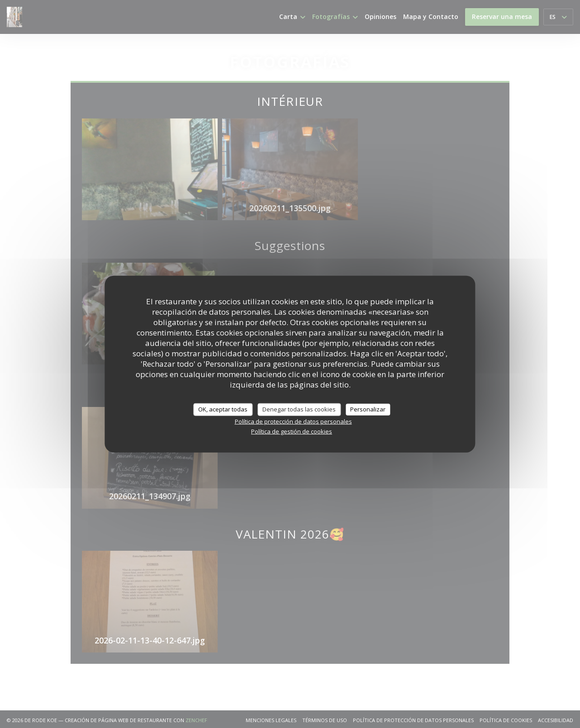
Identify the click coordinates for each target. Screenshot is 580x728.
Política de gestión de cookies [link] (292, 431)
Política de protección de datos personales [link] (293, 421)
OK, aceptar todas (223, 409)
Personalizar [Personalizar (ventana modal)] (368, 409)
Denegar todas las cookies (299, 409)
